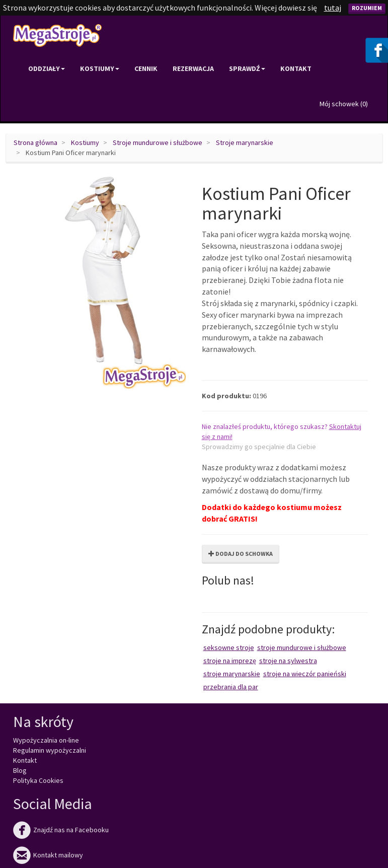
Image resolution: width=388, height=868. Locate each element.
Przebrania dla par (231, 687)
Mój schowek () (344, 104)
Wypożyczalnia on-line (46, 740)
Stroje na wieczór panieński (305, 674)
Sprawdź (247, 68)
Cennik (146, 68)
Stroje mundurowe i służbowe (158, 142)
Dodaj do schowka (241, 554)
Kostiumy (85, 142)
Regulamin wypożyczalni (50, 750)
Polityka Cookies (38, 780)
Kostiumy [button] (100, 68)
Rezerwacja (193, 68)
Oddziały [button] (47, 68)
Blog (20, 770)
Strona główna (35, 142)
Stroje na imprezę (230, 661)
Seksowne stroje (229, 647)
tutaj (333, 8)
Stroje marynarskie (245, 142)
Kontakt (296, 68)
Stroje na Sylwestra (288, 661)
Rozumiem (367, 8)
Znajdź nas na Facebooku (61, 830)
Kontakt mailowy (48, 855)
